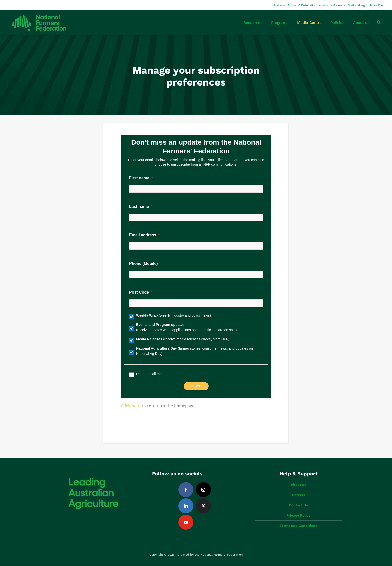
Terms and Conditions (298, 526)
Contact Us (298, 505)
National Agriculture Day (366, 5)
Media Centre (309, 23)
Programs (280, 23)
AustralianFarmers (332, 5)
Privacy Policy (299, 515)
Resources (253, 23)
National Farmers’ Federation (295, 5)
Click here (131, 406)
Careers (299, 495)
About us (361, 23)
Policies (337, 23)
